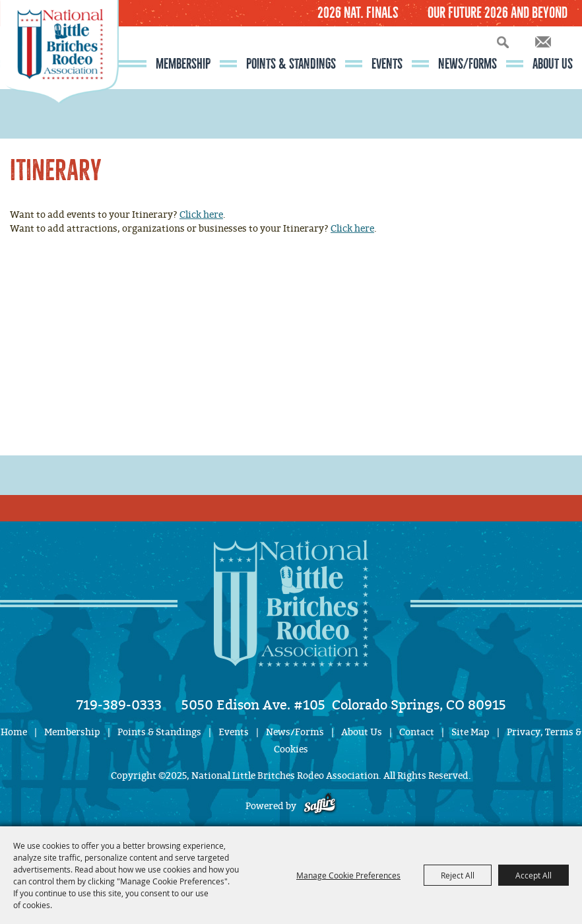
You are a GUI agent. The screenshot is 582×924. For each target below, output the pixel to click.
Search (503, 42)
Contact (417, 732)
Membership (183, 64)
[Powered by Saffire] (320, 806)
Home (14, 732)
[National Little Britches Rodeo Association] (59, 76)
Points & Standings (291, 64)
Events (387, 64)
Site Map (470, 732)
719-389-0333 (119, 705)
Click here (201, 215)
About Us (553, 64)
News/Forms (468, 64)
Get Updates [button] (543, 42)
